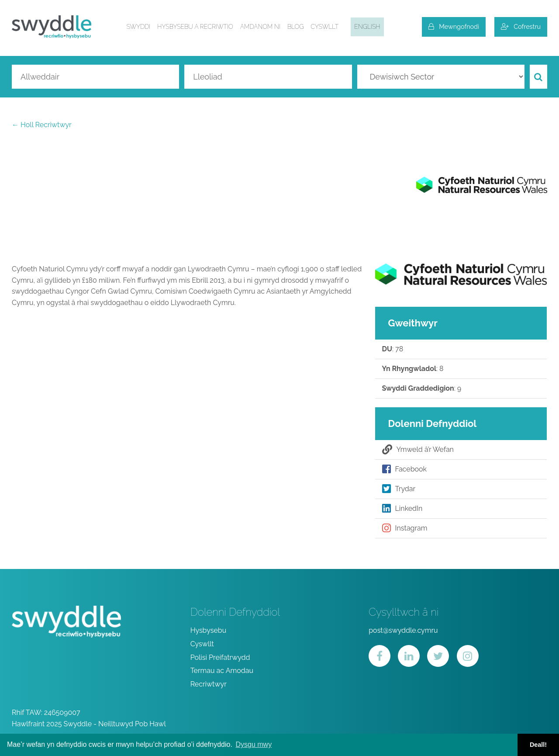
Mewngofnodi (454, 26)
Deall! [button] (538, 745)
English (367, 27)
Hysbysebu (209, 630)
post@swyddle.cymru (403, 630)
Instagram (405, 528)
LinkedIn (402, 509)
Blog (295, 27)
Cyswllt (324, 27)
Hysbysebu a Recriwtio (195, 27)
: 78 (393, 349)
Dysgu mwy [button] (254, 744)
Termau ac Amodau (222, 671)
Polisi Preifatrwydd (220, 657)
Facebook (405, 469)
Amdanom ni (260, 27)
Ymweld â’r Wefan (418, 450)
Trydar (399, 489)
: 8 (413, 369)
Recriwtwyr (209, 684)
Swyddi (139, 27)
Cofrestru (521, 26)
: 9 (422, 388)
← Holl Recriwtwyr (42, 125)
